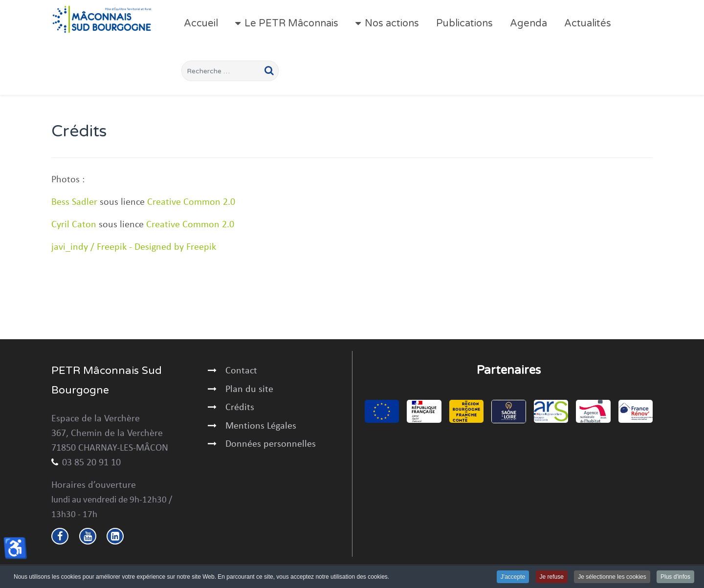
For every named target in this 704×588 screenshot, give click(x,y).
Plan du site (249, 390)
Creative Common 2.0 (191, 202)
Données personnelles (271, 444)
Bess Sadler (74, 202)
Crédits (240, 408)
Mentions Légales (261, 426)
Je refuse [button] (552, 577)
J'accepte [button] (513, 577)
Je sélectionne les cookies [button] (612, 577)
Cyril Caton (74, 225)
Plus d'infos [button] (675, 577)
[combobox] (230, 71)
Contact (241, 371)
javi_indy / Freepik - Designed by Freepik (134, 247)
